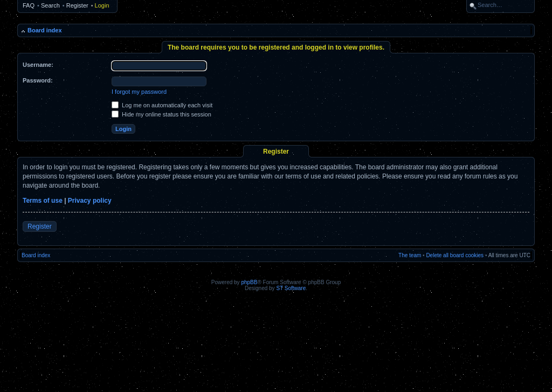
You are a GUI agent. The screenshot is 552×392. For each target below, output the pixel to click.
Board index (45, 30)
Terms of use (43, 201)
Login (102, 5)
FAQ (29, 5)
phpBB (249, 282)
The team (410, 255)
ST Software (291, 288)
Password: (38, 80)
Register (77, 5)
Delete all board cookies (455, 255)
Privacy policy (90, 201)
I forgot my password (139, 92)
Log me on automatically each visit (162, 105)
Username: (38, 65)
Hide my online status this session (161, 114)
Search (50, 5)
